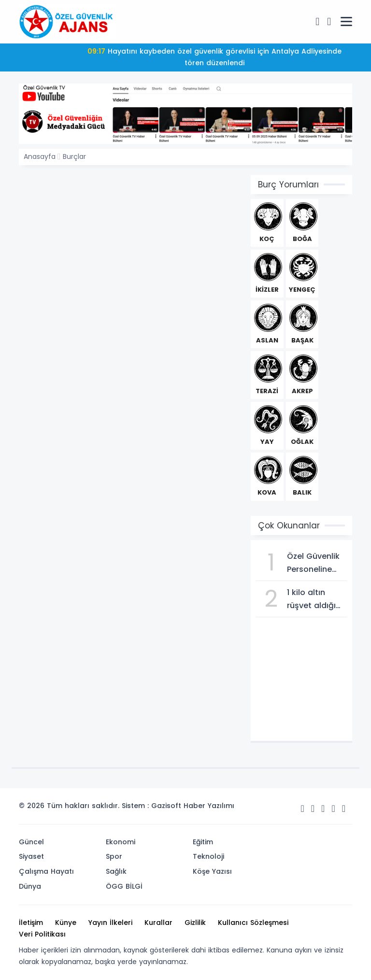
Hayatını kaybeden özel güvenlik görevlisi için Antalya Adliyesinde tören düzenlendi (214, 57)
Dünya (30, 886)
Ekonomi (121, 842)
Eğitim (203, 842)
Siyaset (31, 856)
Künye (66, 923)
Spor (114, 856)
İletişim (31, 923)
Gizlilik (195, 923)
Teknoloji (208, 856)
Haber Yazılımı (209, 806)
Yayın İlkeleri (110, 923)
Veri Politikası (42, 934)
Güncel (31, 842)
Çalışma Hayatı (46, 871)
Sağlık (116, 871)
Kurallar (158, 923)
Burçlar (74, 156)
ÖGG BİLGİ (124, 886)
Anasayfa (40, 156)
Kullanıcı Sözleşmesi (253, 923)
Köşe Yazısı (212, 871)
